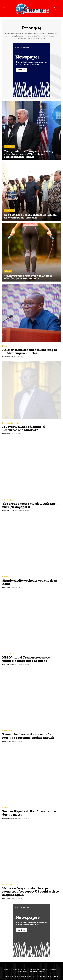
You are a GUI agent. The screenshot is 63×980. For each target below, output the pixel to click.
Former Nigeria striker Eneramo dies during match (29, 813)
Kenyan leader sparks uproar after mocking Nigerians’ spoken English (28, 736)
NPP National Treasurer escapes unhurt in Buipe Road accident (26, 659)
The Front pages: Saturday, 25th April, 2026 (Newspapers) (30, 505)
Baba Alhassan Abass (10, 818)
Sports (5, 808)
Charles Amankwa (9, 357)
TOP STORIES (10, 147)
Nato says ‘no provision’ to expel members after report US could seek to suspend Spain (31, 891)
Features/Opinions (10, 423)
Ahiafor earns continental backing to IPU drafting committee (30, 351)
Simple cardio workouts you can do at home (30, 582)
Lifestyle (8, 271)
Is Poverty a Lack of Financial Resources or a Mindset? (24, 428)
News (5, 346)
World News (7, 731)
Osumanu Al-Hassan (10, 511)
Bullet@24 (6, 434)
